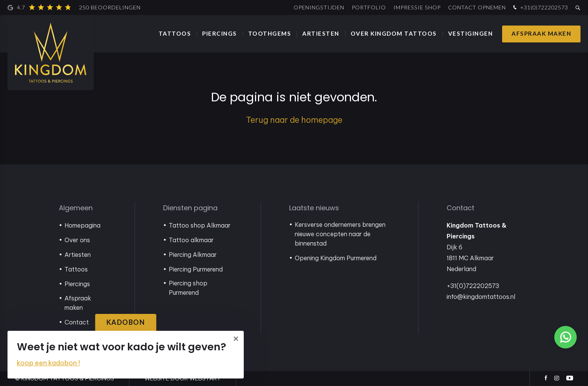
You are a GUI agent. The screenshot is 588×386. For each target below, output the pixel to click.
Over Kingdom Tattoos (394, 33)
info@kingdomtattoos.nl (481, 297)
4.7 (74, 8)
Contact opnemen (477, 7)
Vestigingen (471, 33)
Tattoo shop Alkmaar (200, 225)
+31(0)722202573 (540, 8)
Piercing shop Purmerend (188, 288)
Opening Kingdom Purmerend (336, 258)
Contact (77, 322)
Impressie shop (417, 7)
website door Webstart (183, 378)
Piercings (220, 33)
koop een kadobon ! (48, 363)
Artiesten (321, 33)
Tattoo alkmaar (191, 240)
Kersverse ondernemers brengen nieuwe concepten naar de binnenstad (340, 234)
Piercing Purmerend (196, 269)
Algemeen (76, 208)
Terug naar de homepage (294, 120)
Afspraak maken (541, 33)
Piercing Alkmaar (193, 255)
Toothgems (270, 33)
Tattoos (175, 33)
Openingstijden (319, 7)
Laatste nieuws (314, 208)
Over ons (77, 240)
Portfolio (369, 7)
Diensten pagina (190, 208)
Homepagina (82, 225)
